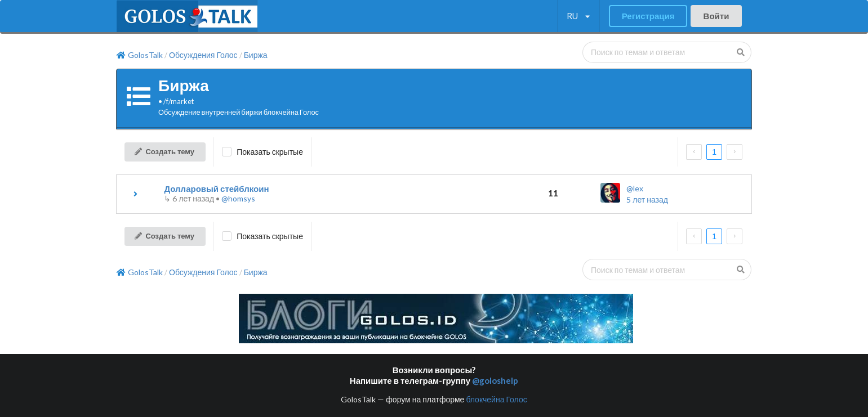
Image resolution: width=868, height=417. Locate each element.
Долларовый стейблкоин (216, 189)
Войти (716, 16)
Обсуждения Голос (203, 55)
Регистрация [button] (648, 16)
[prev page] (694, 152)
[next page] (735, 152)
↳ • (193, 198)
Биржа (256, 55)
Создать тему (164, 151)
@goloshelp (495, 380)
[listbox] (578, 16)
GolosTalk (140, 55)
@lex (635, 188)
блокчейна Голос (496, 399)
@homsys (238, 198)
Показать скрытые (270, 152)
